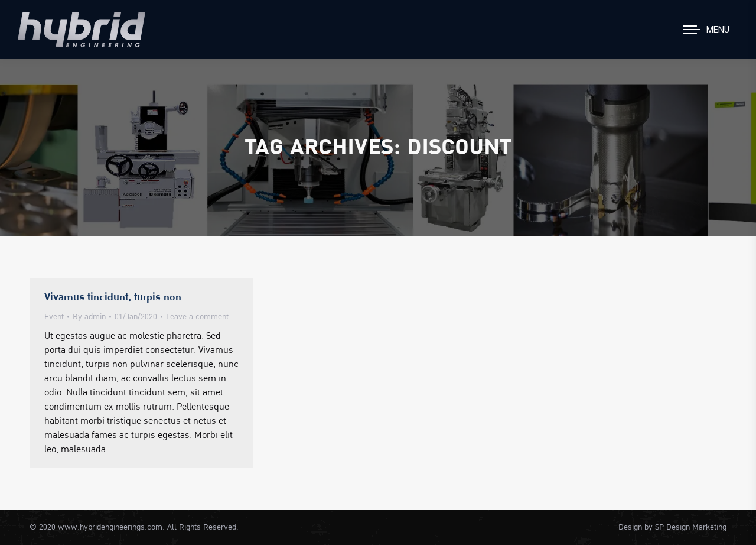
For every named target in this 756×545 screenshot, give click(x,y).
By (89, 317)
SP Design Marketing (691, 527)
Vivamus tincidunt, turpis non (113, 297)
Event (54, 317)
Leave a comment (197, 317)
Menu (718, 30)
